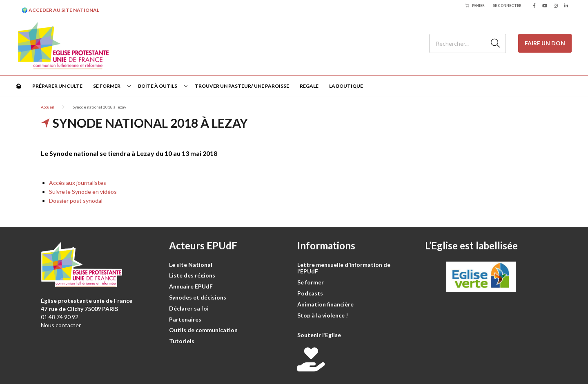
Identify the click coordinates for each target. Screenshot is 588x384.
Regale (309, 86)
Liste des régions (192, 275)
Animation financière (325, 304)
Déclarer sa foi (189, 308)
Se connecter (507, 6)
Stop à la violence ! (323, 315)
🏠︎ (19, 86)
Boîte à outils (158, 86)
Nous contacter (61, 325)
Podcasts (310, 293)
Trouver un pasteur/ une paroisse (242, 86)
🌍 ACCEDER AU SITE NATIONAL (60, 10)
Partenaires (185, 319)
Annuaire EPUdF (191, 286)
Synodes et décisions (198, 297)
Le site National (191, 265)
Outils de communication (203, 330)
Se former (107, 86)
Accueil (48, 107)
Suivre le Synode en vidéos (83, 192)
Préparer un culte (57, 86)
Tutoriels (182, 341)
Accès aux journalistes (78, 183)
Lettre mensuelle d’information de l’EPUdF (344, 268)
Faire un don (545, 43)
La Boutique (346, 86)
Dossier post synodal (76, 201)
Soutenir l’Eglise (319, 335)
